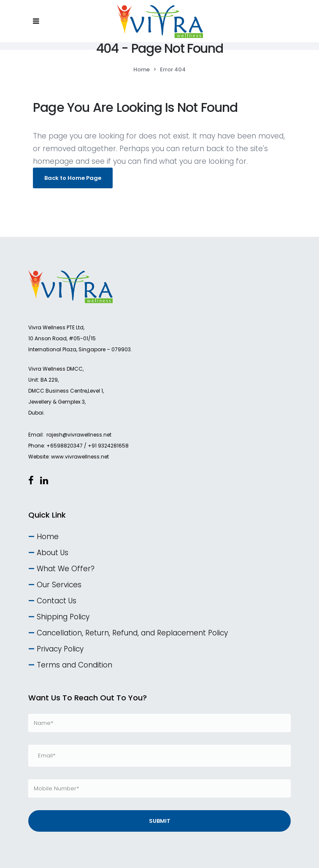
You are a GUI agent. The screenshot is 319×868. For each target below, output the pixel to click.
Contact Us (57, 601)
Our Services (59, 585)
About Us (53, 553)
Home (142, 69)
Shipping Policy (63, 617)
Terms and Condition (74, 665)
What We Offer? (66, 569)
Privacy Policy (60, 649)
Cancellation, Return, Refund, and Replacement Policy (132, 633)
